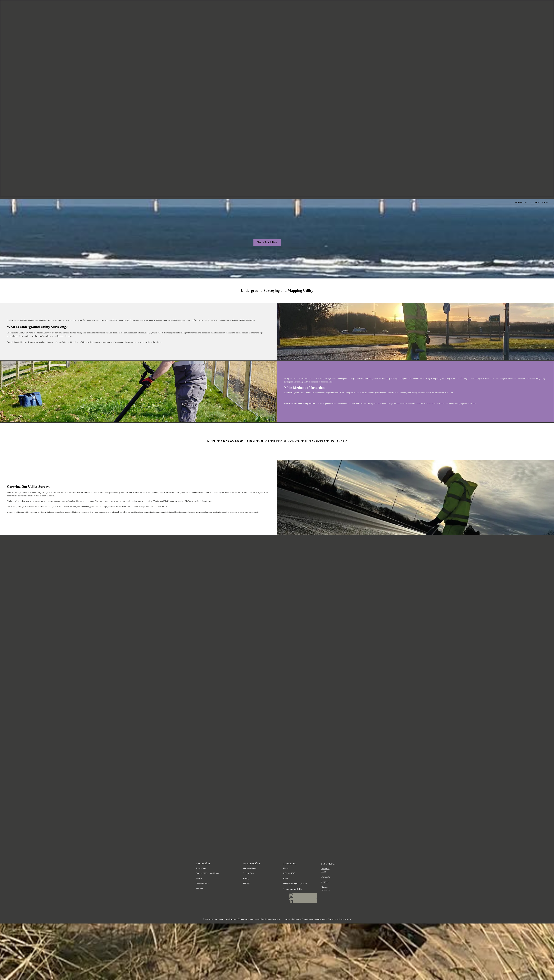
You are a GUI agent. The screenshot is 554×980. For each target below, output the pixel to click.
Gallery (534, 203)
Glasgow (325, 887)
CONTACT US (323, 441)
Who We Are (521, 203)
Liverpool (325, 882)
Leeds (324, 872)
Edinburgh (326, 890)
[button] (267, 242)
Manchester (326, 877)
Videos (545, 203)
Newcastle (325, 869)
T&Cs (334, 919)
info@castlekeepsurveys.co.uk (295, 883)
